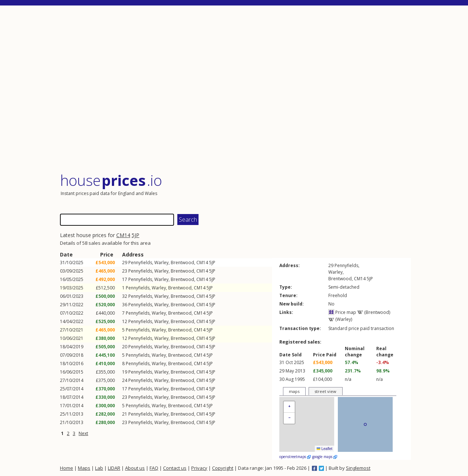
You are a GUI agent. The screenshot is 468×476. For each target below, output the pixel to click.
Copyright (223, 468)
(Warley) (340, 319)
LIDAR (114, 468)
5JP (135, 235)
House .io (111, 180)
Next (83, 433)
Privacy (199, 468)
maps (294, 391)
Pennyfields (140, 263)
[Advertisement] (235, 89)
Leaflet (324, 449)
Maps (84, 468)
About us (135, 468)
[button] (289, 407)
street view (325, 391)
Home (67, 468)
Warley (161, 263)
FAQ (154, 468)
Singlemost (358, 468)
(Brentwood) (374, 312)
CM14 (123, 235)
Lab (99, 468)
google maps (325, 457)
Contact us (175, 468)
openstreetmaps (295, 457)
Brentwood (182, 263)
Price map (342, 312)
